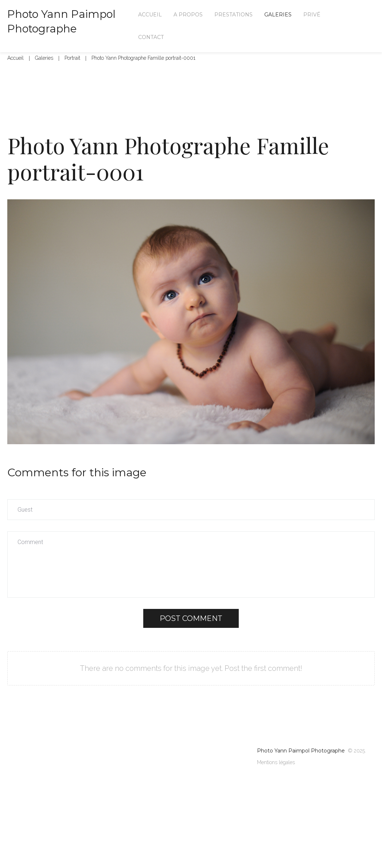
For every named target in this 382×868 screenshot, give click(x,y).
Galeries (44, 73)
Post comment (191, 633)
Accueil (15, 73)
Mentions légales (276, 777)
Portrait (72, 73)
